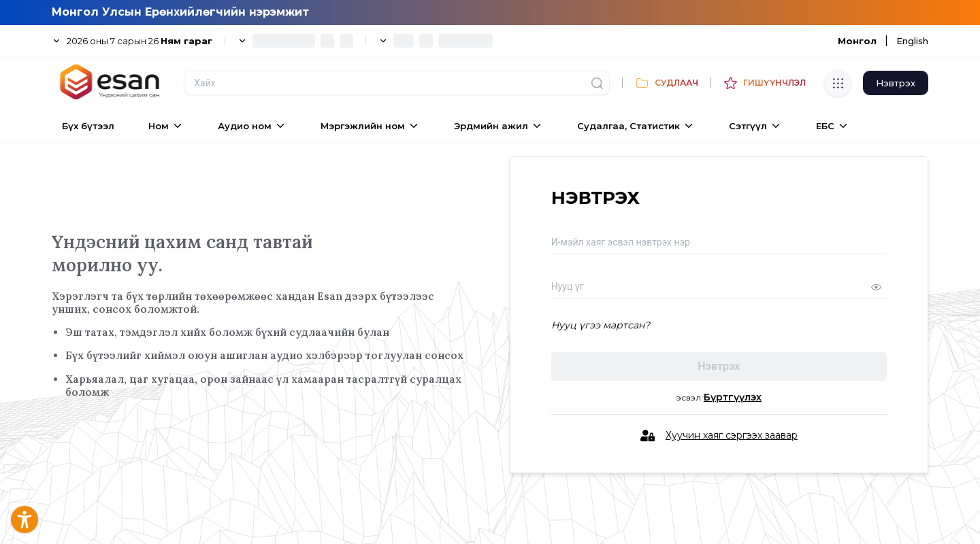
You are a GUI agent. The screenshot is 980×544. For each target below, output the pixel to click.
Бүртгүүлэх (733, 397)
